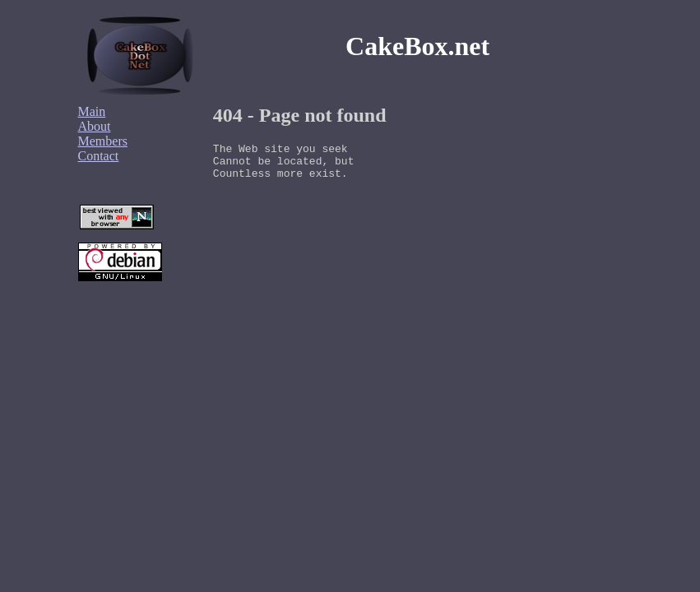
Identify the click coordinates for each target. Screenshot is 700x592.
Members (103, 141)
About (95, 126)
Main (92, 111)
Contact (99, 156)
